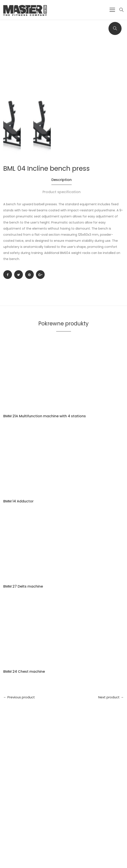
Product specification (62, 192)
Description (62, 180)
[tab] (63, 183)
